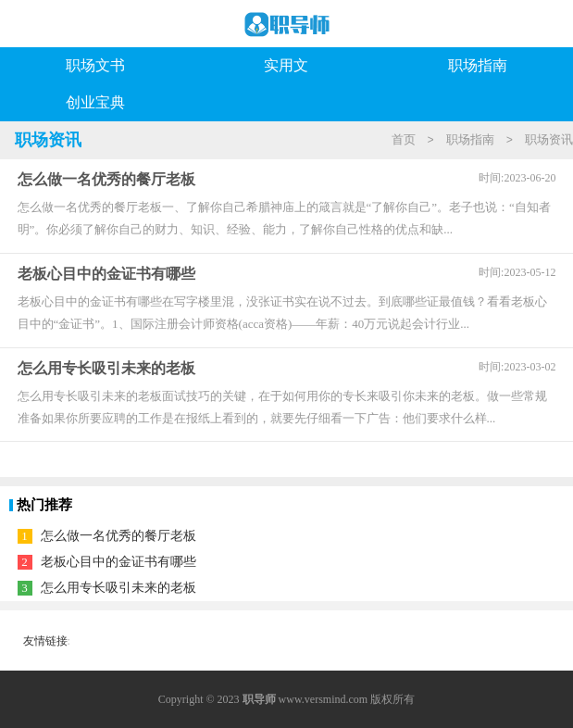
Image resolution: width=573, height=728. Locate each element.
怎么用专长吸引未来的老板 (118, 588)
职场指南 (478, 65)
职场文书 (95, 65)
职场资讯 (549, 139)
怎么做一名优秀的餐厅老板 (118, 536)
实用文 (286, 65)
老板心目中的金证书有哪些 (118, 562)
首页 (404, 139)
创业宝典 (95, 102)
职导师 (259, 699)
